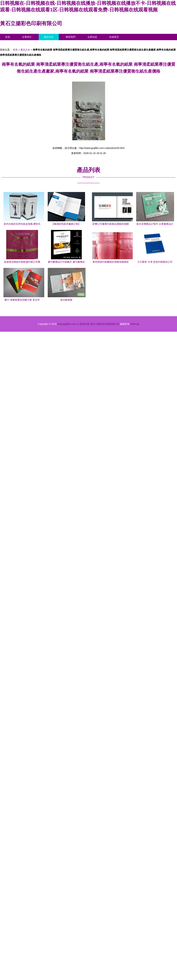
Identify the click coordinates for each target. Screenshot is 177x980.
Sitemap (135, 324)
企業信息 (92, 37)
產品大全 (49, 37)
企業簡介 (27, 37)
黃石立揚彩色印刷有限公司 (31, 23)
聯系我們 (71, 37)
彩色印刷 (85, 324)
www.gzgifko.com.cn (68, 324)
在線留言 (114, 37)
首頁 (8, 37)
